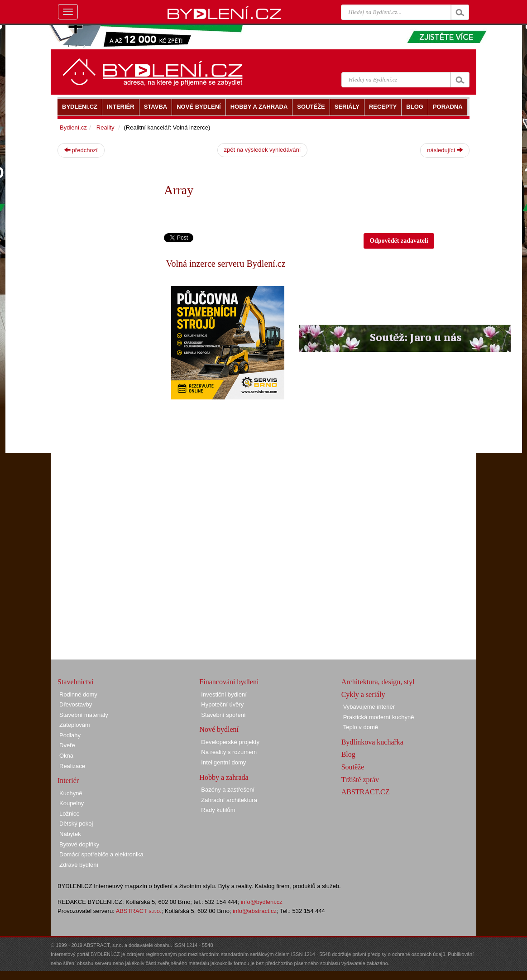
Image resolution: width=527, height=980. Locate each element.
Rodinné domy (78, 694)
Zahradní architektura (229, 800)
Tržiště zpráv (360, 780)
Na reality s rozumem (229, 752)
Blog (348, 754)
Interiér (68, 781)
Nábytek (70, 834)
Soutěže (353, 767)
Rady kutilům (218, 810)
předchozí (81, 150)
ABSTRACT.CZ (366, 792)
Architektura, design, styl (378, 682)
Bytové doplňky (79, 844)
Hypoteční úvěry (222, 704)
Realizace (72, 766)
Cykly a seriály (363, 694)
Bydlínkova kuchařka (372, 742)
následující (445, 150)
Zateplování (75, 725)
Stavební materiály (84, 715)
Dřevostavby (76, 704)
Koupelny (72, 803)
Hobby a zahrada (224, 777)
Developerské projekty (230, 742)
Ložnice (69, 814)
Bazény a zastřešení (228, 790)
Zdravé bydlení (79, 865)
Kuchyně (71, 793)
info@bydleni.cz (262, 902)
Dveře (67, 745)
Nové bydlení (219, 729)
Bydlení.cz (73, 127)
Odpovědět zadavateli (399, 241)
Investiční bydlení (224, 694)
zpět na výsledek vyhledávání (263, 150)
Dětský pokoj (76, 824)
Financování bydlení (229, 682)
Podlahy (70, 735)
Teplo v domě (361, 727)
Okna (66, 756)
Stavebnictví (76, 682)
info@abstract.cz (255, 911)
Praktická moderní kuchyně (379, 717)
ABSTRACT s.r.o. (139, 911)
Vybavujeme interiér (369, 707)
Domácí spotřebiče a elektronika (101, 854)
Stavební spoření (223, 715)
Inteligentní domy (223, 762)
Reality (105, 127)
